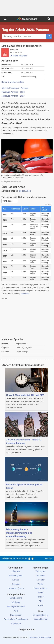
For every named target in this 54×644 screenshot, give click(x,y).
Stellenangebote (16, 576)
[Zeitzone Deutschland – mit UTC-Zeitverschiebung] (26, 434)
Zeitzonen (40, 576)
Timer (40, 592)
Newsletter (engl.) (16, 588)
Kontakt (48, 559)
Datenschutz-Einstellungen (16, 619)
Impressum (16, 624)
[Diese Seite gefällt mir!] (29, 559)
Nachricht (25, 294)
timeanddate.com (40, 615)
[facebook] (17, 635)
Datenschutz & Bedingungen (40, 637)
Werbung (16, 602)
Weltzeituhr (41, 571)
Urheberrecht (16, 598)
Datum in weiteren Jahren (13, 82)
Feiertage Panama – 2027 (13, 96)
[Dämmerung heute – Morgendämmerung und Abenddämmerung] (26, 525)
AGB (16, 611)
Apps (41, 605)
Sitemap (16, 584)
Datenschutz (16, 615)
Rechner (40, 597)
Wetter (40, 584)
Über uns (16, 571)
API (41, 601)
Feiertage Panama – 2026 (13, 92)
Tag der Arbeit (24, 191)
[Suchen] (49, 19)
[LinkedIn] (27, 635)
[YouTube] (37, 635)
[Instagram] (32, 635)
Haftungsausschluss (16, 606)
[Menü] (5, 19)
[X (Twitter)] (22, 635)
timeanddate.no (41, 619)
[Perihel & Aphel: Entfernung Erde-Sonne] (26, 479)
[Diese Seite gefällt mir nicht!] (33, 559)
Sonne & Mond (41, 588)
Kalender (41, 580)
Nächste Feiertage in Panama (15, 88)
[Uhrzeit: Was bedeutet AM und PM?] (26, 389)
